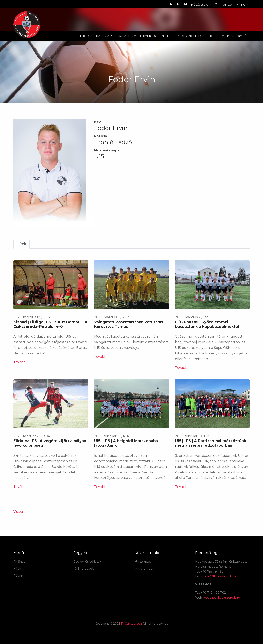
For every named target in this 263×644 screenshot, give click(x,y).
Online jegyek (84, 569)
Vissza (18, 512)
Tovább (20, 362)
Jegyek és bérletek (156, 36)
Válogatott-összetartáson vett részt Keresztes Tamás (129, 324)
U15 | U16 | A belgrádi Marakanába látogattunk (126, 443)
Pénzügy (235, 36)
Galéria (105, 36)
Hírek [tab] (21, 244)
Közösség (202, 4)
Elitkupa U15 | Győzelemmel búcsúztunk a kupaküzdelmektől (207, 324)
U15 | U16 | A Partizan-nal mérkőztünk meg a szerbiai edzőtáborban (211, 443)
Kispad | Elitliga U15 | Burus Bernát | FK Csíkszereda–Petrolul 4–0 (50, 324)
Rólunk (216, 36)
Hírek (87, 36)
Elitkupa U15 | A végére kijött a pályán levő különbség (50, 443)
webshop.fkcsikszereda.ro (222, 598)
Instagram (144, 569)
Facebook (144, 562)
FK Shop (19, 562)
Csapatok (126, 36)
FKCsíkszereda (131, 624)
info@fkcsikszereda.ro (220, 576)
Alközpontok (191, 36)
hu (245, 4)
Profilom (227, 4)
